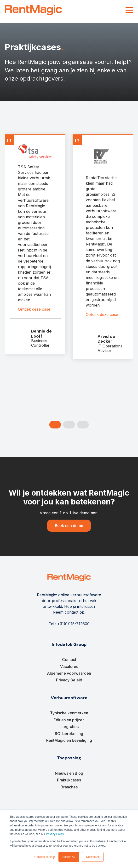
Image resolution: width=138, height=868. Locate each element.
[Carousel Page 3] (83, 425)
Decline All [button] (93, 857)
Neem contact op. (69, 612)
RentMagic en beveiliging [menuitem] (69, 740)
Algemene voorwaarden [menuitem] (69, 673)
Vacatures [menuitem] (69, 667)
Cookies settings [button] (45, 857)
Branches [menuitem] (69, 787)
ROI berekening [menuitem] (69, 734)
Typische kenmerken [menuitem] (69, 713)
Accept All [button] (69, 857)
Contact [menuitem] (69, 660)
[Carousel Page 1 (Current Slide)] (55, 425)
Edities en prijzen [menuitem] (69, 720)
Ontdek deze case (34, 309)
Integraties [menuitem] (69, 727)
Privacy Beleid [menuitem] (69, 680)
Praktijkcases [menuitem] (69, 780)
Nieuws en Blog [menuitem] (69, 773)
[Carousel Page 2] (69, 425)
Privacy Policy (55, 834)
